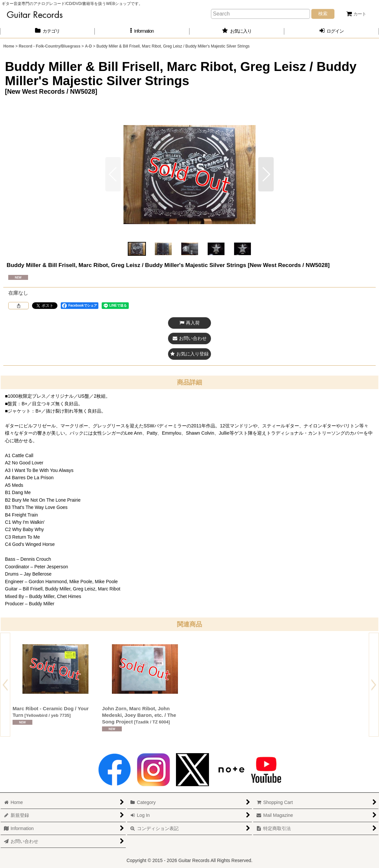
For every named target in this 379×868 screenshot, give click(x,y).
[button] (142, 31)
